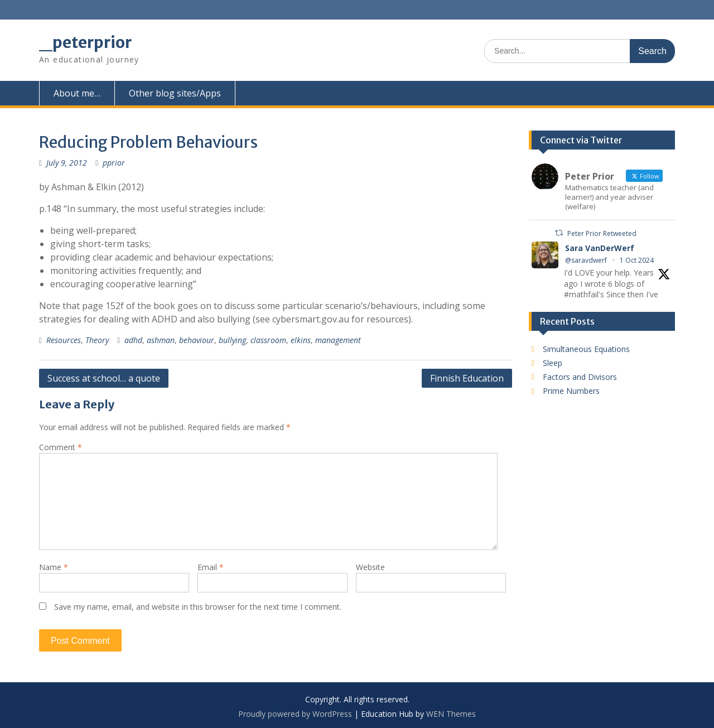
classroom (268, 340)
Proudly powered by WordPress (295, 714)
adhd (133, 340)
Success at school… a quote (104, 378)
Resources (64, 340)
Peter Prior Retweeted (602, 233)
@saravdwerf (586, 260)
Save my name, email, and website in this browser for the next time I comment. (198, 607)
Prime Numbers (571, 391)
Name (54, 567)
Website (370, 567)
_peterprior (85, 42)
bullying (232, 340)
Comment (61, 447)
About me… (77, 93)
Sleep (553, 363)
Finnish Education (467, 378)
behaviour (197, 340)
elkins (301, 340)
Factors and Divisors (580, 377)
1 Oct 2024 (637, 260)
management (338, 340)
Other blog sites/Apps (175, 93)
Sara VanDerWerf (600, 248)
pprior (114, 163)
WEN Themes (451, 714)
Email (211, 567)
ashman (161, 340)
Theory (97, 340)
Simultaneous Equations (586, 349)
